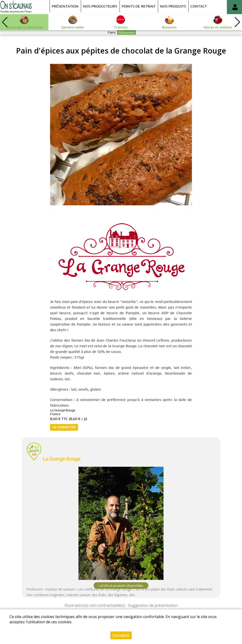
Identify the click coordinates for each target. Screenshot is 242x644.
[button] (237, 22)
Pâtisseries (126, 32)
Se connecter (64, 427)
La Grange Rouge (62, 459)
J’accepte (121, 635)
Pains (112, 32)
